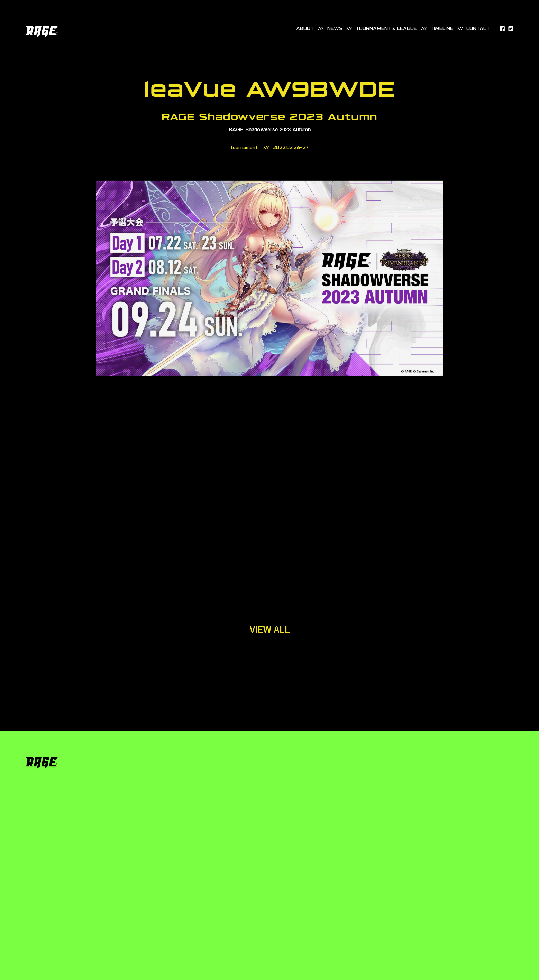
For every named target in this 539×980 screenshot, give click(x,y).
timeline (442, 29)
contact (478, 29)
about (305, 29)
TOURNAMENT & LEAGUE (386, 29)
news (335, 29)
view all (270, 630)
